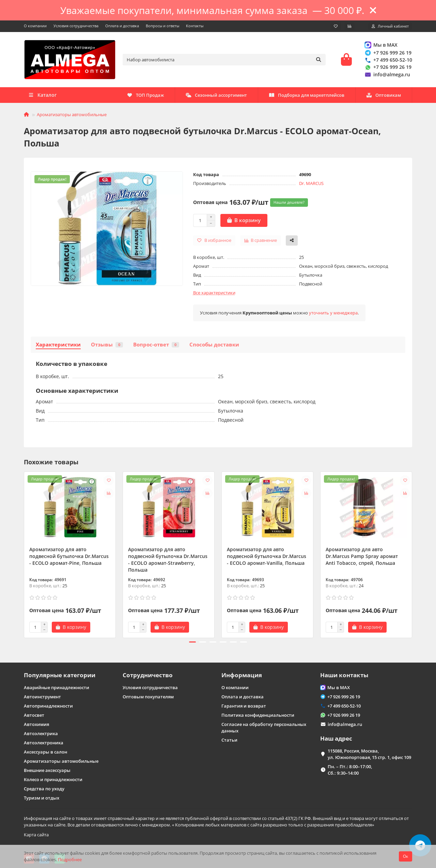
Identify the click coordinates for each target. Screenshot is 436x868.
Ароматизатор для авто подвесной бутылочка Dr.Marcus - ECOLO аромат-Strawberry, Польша (168, 562)
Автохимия (36, 724)
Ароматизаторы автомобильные (72, 117)
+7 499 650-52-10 (388, 61)
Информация (242, 674)
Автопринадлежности (48, 705)
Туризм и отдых (42, 797)
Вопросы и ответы (162, 26)
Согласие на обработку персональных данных (264, 727)
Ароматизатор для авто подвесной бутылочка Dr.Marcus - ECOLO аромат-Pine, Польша (69, 558)
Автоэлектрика (41, 733)
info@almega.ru (387, 75)
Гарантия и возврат (244, 705)
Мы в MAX (381, 46)
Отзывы (107, 347)
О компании (35, 26)
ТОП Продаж (382, 97)
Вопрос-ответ (156, 347)
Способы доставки (214, 347)
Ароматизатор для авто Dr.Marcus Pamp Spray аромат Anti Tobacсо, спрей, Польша (362, 558)
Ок (406, 856)
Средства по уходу (44, 788)
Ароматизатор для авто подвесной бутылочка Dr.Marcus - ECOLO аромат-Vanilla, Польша (267, 558)
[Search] (224, 61)
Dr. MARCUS (311, 185)
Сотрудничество (148, 674)
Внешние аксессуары (47, 770)
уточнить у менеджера (333, 315)
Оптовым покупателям (148, 696)
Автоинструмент (42, 696)
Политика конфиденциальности (258, 714)
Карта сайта (36, 834)
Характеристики (58, 347)
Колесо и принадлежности (53, 779)
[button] (192, 644)
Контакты (195, 26)
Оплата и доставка (122, 26)
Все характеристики (214, 295)
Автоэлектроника (44, 742)
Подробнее (70, 859)
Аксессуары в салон (45, 751)
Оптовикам (144, 97)
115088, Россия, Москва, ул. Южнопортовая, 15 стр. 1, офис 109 (369, 753)
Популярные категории (60, 674)
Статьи (229, 739)
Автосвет (34, 714)
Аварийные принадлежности (57, 687)
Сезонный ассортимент (311, 97)
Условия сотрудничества (76, 26)
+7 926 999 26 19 (388, 54)
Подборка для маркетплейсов (221, 97)
